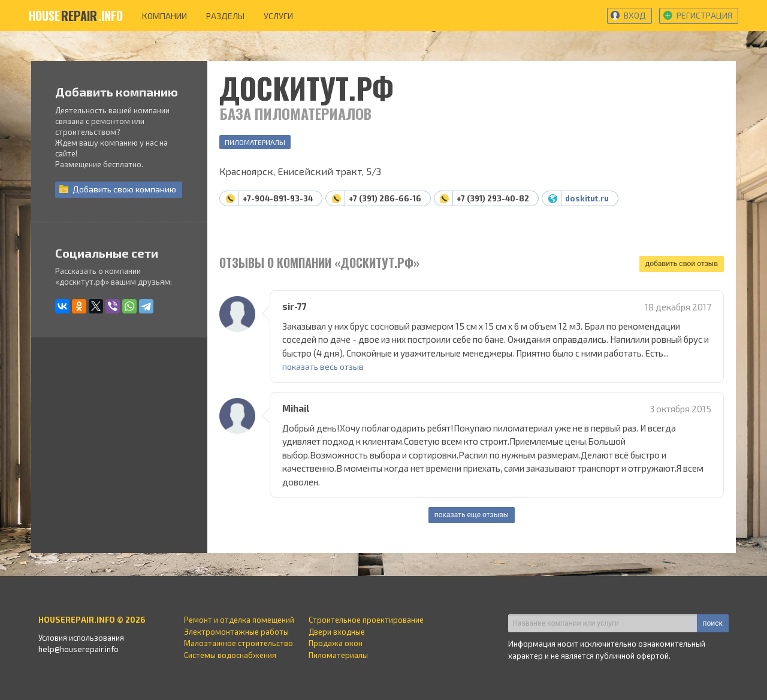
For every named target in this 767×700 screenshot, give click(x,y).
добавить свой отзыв (682, 264)
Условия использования (81, 638)
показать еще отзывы (472, 515)
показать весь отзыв (323, 366)
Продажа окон (336, 643)
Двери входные (337, 632)
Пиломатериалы (255, 142)
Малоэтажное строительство (238, 643)
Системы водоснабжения (230, 655)
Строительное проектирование (366, 620)
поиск (713, 623)
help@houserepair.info (78, 649)
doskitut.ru (587, 198)
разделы (225, 16)
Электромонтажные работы (236, 632)
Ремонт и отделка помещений (239, 620)
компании (164, 16)
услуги (278, 16)
